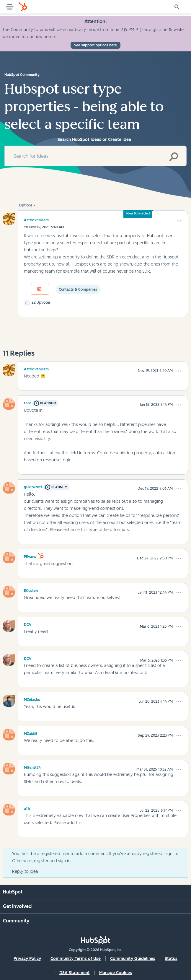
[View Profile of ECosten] (31, 590)
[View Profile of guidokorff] (33, 486)
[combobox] (95, 156)
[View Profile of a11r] (27, 808)
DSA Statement (75, 973)
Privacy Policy (27, 959)
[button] (179, 221)
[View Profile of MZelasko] (32, 699)
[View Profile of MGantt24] (32, 767)
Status (171, 959)
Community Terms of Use (76, 959)
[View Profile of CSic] (27, 402)
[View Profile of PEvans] (30, 556)
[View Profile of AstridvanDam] (36, 220)
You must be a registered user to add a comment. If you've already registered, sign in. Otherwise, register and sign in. (95, 857)
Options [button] (26, 205)
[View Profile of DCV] (28, 624)
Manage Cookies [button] (116, 973)
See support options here (95, 45)
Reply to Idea (25, 871)
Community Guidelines (133, 959)
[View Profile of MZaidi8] (31, 733)
